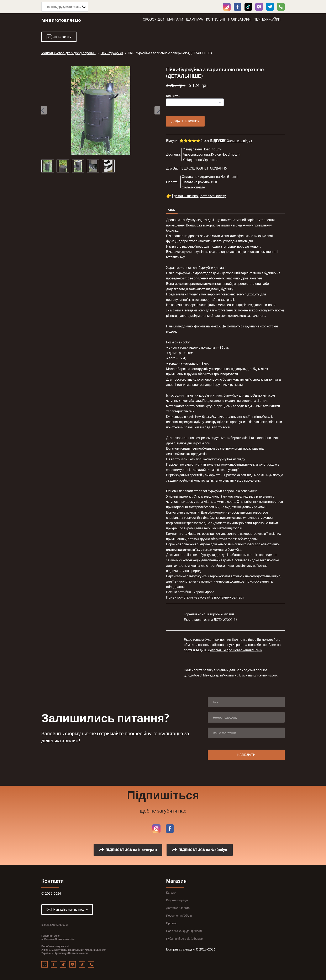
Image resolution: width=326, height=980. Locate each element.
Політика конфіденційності (184, 931)
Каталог (171, 892)
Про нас (171, 923)
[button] (84, 7)
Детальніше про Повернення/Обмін (235, 650)
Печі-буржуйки (112, 53)
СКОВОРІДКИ (154, 19)
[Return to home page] (61, 19)
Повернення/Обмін (179, 915)
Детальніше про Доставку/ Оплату (200, 196)
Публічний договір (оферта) (184, 939)
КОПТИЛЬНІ (215, 19)
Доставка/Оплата (178, 908)
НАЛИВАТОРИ (240, 19)
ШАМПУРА (195, 19)
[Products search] (65, 7)
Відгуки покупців (177, 900)
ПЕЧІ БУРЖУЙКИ (267, 19)
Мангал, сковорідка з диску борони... (69, 53)
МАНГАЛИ (175, 19)
